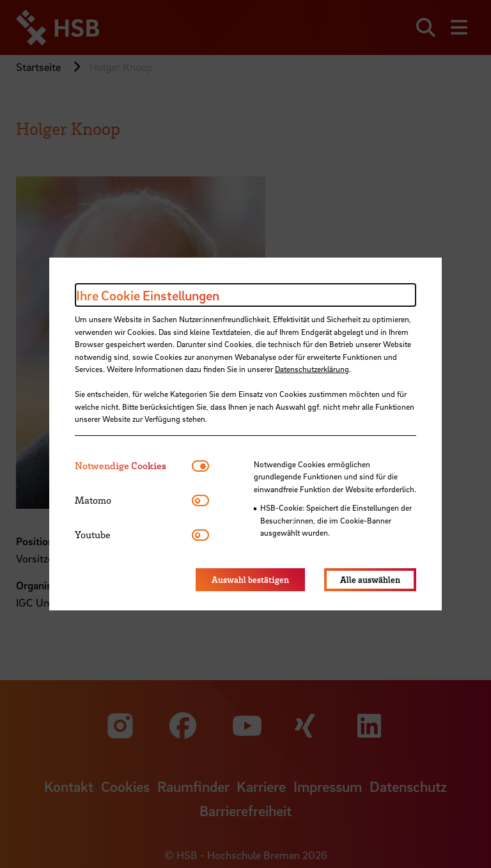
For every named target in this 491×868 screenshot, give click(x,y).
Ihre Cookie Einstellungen (148, 295)
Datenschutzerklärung (312, 369)
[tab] (133, 466)
